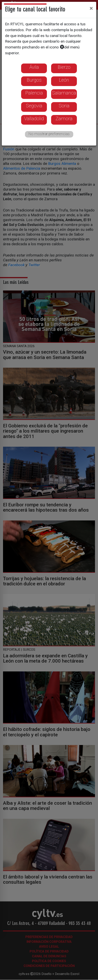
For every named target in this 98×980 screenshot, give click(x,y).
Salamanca (64, 93)
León (64, 80)
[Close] (91, 8)
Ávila (34, 67)
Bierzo (64, 67)
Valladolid (34, 119)
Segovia (34, 106)
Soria (64, 106)
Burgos (34, 80)
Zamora (64, 119)
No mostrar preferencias (49, 134)
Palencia (34, 93)
